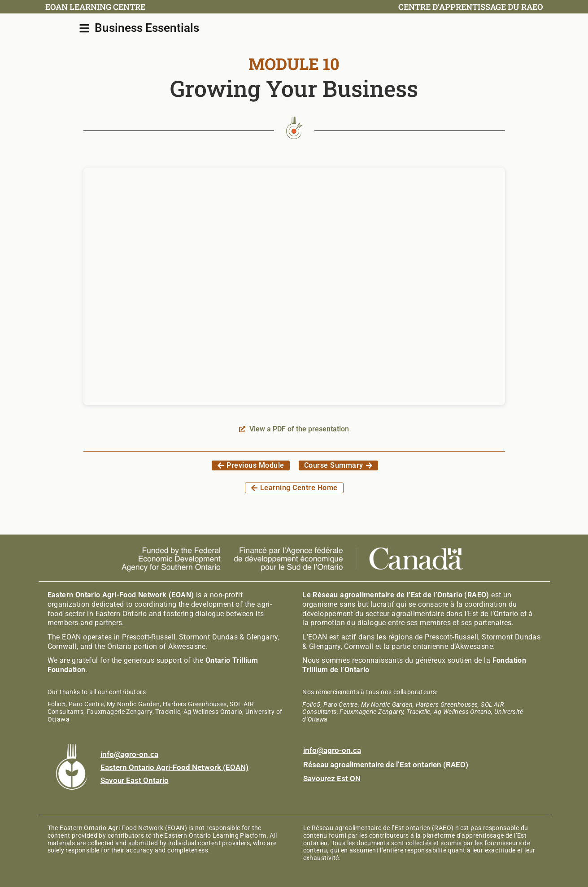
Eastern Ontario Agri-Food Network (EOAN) (174, 767)
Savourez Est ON (332, 778)
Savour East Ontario (135, 780)
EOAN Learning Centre (95, 7)
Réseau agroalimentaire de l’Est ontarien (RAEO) (386, 765)
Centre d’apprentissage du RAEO (471, 7)
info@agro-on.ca (129, 754)
